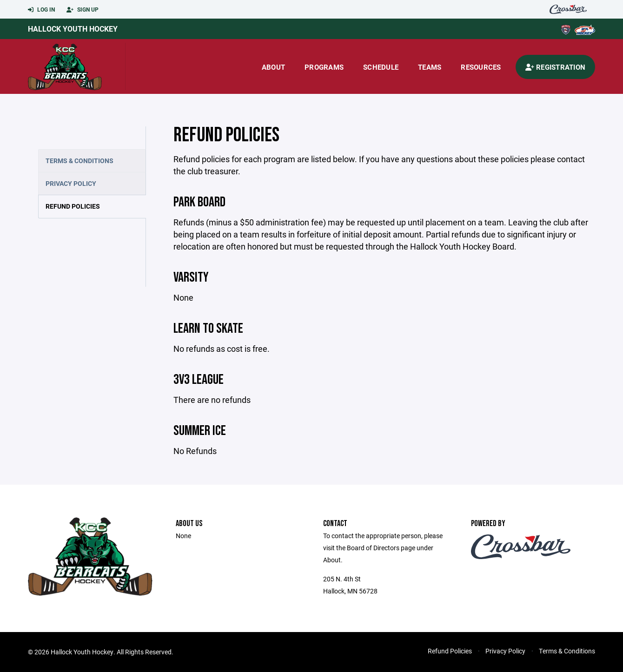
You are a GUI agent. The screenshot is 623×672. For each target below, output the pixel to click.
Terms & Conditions (80, 161)
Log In (41, 10)
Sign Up (83, 10)
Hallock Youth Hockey (73, 29)
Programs (324, 67)
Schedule (381, 67)
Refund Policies (73, 206)
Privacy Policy (71, 183)
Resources (481, 67)
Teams (430, 67)
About (273, 67)
